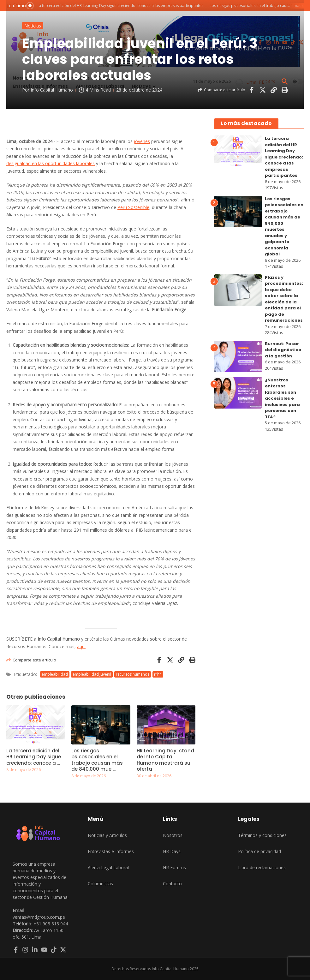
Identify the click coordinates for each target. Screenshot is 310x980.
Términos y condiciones (262, 835)
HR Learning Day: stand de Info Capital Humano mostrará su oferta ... (165, 760)
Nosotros (173, 835)
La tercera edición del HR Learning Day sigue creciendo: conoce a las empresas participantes (284, 157)
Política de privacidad (259, 851)
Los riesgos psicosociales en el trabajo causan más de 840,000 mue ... (97, 760)
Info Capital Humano (52, 90)
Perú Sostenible (133, 207)
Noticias (33, 26)
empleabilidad (55, 674)
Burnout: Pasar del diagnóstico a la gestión (283, 350)
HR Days (172, 851)
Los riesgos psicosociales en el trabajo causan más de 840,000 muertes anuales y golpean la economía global (284, 227)
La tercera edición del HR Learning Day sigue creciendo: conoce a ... (34, 757)
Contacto (172, 884)
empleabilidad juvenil (92, 674)
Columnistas (100, 884)
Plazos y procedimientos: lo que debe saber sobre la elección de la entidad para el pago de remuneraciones (284, 299)
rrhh (158, 674)
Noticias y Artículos (107, 835)
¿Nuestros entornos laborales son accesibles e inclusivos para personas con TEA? (282, 398)
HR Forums (174, 867)
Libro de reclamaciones (262, 867)
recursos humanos (133, 674)
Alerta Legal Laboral (108, 867)
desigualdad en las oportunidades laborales (51, 163)
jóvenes (142, 141)
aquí (81, 646)
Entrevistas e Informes (111, 851)
